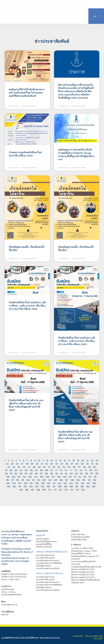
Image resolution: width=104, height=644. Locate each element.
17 (69, 460)
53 (59, 467)
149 (9, 486)
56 (74, 467)
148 (94, 483)
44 (14, 467)
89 (52, 473)
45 (19, 467)
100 (14, 477)
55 (69, 467)
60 (95, 467)
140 (49, 483)
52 (54, 467)
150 (14, 486)
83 (21, 473)
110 (70, 477)
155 (43, 486)
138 (37, 483)
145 (77, 483)
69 (47, 470)
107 (53, 477)
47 (29, 467)
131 (89, 480)
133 (8, 483)
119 (23, 480)
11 (43, 460)
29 (32, 464)
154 (37, 486)
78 (91, 470)
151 (20, 486)
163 (88, 486)
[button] (100, 16)
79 (96, 470)
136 (26, 483)
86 (36, 473)
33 (52, 464)
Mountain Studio (53, 638)
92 (66, 473)
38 (77, 464)
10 (39, 460)
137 (31, 483)
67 (36, 470)
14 (56, 460)
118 (18, 480)
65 (26, 470)
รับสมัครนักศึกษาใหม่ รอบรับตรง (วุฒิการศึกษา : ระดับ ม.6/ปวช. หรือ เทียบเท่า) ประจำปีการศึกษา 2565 (27, 305)
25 (12, 464)
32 (47, 464)
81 (11, 473)
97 (92, 473)
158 (60, 486)
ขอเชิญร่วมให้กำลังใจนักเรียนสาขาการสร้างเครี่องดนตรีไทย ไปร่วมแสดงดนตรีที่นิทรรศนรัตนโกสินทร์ (27, 92)
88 (46, 473)
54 (64, 467)
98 (97, 473)
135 (20, 483)
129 (78, 480)
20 (83, 460)
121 (33, 480)
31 (42, 464)
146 (83, 483)
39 (82, 464)
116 (7, 480)
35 (62, 464)
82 (16, 473)
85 (31, 473)
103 (30, 477)
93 (71, 473)
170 (50, 490)
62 (11, 470)
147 (88, 483)
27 (22, 464)
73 (66, 470)
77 (86, 470)
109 (65, 477)
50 (44, 467)
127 (67, 480)
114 (90, 477)
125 (56, 480)
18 (74, 460)
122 (39, 480)
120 (28, 480)
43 (9, 467)
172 (60, 490)
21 (87, 460)
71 (56, 470)
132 (95, 480)
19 (78, 460)
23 (97, 460)
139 (43, 483)
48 (34, 467)
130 (84, 480)
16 (65, 460)
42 (97, 464)
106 (47, 477)
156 (48, 486)
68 (41, 470)
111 (75, 477)
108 (59, 477)
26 (17, 464)
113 (85, 477)
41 (92, 464)
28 (27, 464)
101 (19, 477)
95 (82, 473)
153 (31, 486)
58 (84, 467)
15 (60, 460)
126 (61, 480)
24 (7, 464)
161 (77, 486)
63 (16, 470)
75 (76, 470)
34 (57, 464)
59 (89, 467)
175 (77, 490)
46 (24, 467)
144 (71, 483)
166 (27, 490)
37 (72, 464)
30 (37, 464)
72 (61, 470)
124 (50, 480)
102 (24, 477)
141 (54, 483)
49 (39, 467)
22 (92, 460)
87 (41, 473)
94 (76, 473)
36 (67, 464)
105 (42, 477)
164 (94, 486)
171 (55, 490)
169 (44, 490)
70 (52, 470)
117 (12, 480)
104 (36, 477)
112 (80, 477)
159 (66, 486)
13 (52, 460)
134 (14, 483)
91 (61, 473)
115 (95, 477)
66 (31, 470)
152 (25, 486)
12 (47, 460)
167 (33, 490)
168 (38, 490)
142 (59, 483)
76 (81, 470)
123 (44, 480)
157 (54, 486)
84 (26, 473)
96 (87, 473)
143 (65, 483)
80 (6, 473)
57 (79, 467)
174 (72, 490)
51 (49, 467)
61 (6, 470)
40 (87, 464)
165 (21, 490)
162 (82, 486)
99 (8, 477)
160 (71, 486)
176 (83, 490)
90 (57, 473)
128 (72, 480)
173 (66, 490)
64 (21, 470)
